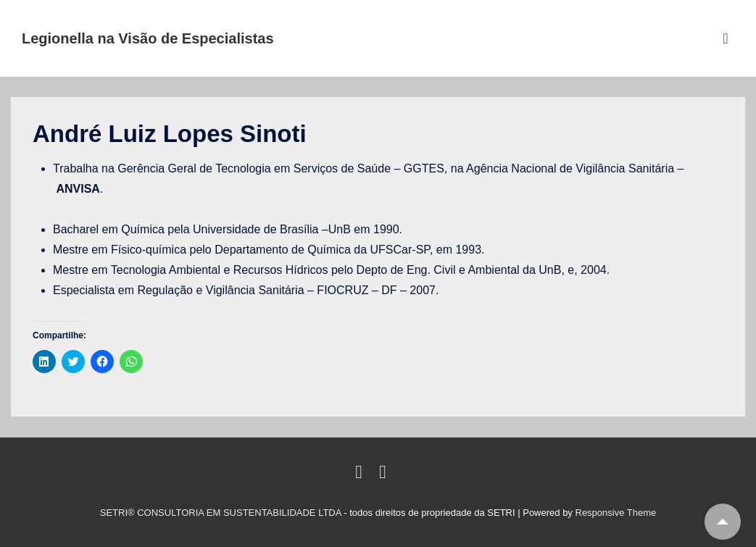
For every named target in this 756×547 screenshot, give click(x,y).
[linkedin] (362, 475)
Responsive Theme (616, 513)
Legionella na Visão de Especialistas (148, 38)
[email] (385, 475)
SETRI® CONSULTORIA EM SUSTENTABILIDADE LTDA (222, 513)
